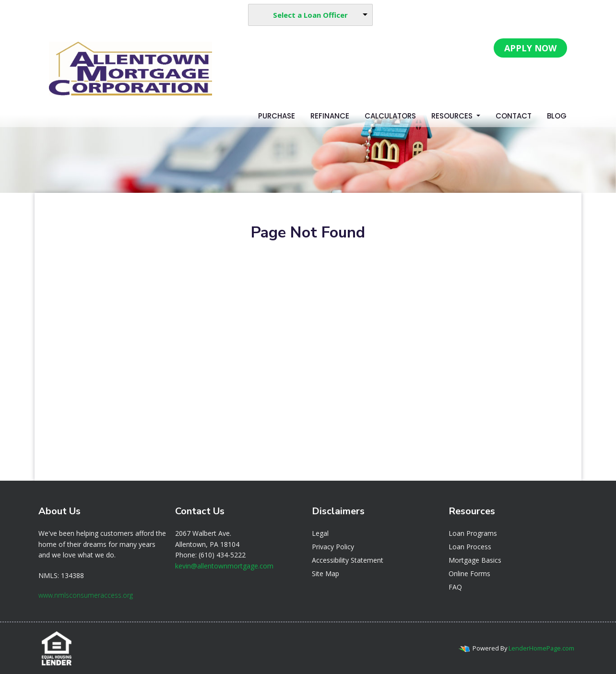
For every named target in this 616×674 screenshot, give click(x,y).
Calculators (390, 116)
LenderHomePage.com (541, 648)
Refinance (330, 116)
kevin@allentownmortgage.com (224, 566)
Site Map (326, 573)
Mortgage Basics (475, 560)
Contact (514, 116)
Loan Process (470, 547)
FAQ (455, 587)
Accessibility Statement (348, 560)
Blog (557, 116)
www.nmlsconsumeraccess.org (86, 595)
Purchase (277, 116)
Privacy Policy (333, 547)
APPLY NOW (530, 48)
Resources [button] (453, 116)
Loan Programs (473, 533)
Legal (320, 533)
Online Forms (469, 573)
